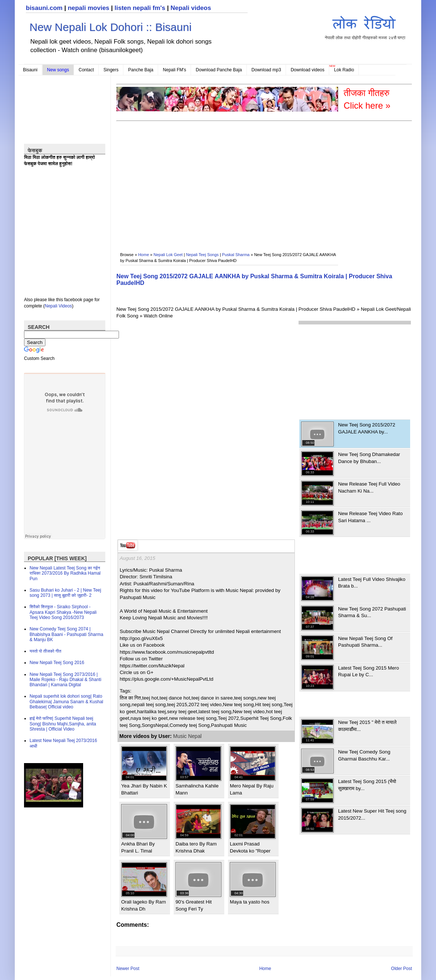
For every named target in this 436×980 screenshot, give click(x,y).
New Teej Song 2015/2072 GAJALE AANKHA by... (367, 428)
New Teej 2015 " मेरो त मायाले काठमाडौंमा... (367, 726)
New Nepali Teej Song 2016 (57, 663)
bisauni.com (44, 8)
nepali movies (88, 8)
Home (144, 255)
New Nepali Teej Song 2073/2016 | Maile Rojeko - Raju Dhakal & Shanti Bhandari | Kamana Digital (65, 680)
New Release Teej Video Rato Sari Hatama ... (370, 517)
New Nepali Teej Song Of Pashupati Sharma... (365, 642)
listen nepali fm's (140, 8)
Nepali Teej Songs (202, 255)
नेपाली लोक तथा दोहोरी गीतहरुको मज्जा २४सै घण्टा (365, 26)
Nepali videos (191, 8)
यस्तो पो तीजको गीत (45, 651)
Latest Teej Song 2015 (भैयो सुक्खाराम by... (367, 785)
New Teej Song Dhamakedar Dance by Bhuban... (369, 458)
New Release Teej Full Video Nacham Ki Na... (369, 487)
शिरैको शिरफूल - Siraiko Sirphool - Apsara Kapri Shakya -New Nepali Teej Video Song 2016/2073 (63, 612)
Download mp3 (266, 70)
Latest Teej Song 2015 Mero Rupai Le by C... (369, 671)
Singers (111, 70)
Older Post (401, 969)
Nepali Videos (58, 306)
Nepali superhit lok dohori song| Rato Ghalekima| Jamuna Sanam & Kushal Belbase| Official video (66, 702)
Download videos (308, 70)
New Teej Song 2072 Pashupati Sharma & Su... (372, 612)
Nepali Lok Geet (168, 255)
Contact (86, 70)
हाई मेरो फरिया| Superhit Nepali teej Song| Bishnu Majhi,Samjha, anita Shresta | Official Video (63, 724)
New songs (58, 70)
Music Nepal (188, 736)
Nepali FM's (175, 70)
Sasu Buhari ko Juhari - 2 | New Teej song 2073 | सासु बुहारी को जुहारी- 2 (65, 593)
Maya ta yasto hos (250, 902)
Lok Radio (344, 70)
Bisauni (30, 70)
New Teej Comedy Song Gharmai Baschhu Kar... (364, 755)
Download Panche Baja (219, 70)
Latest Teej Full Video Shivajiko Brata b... (372, 583)
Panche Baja (141, 70)
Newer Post (128, 969)
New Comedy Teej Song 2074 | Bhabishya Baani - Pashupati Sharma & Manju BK (66, 634)
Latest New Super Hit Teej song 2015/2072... (372, 814)
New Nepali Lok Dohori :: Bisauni (111, 27)
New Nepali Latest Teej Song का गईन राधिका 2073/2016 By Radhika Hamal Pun (65, 573)
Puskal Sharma (236, 255)
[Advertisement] (200, 181)
